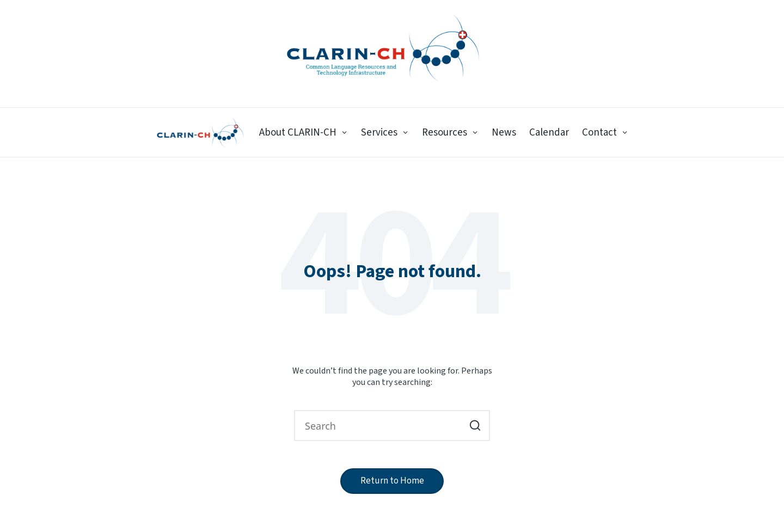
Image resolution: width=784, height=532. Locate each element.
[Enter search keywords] (392, 426)
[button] (475, 426)
